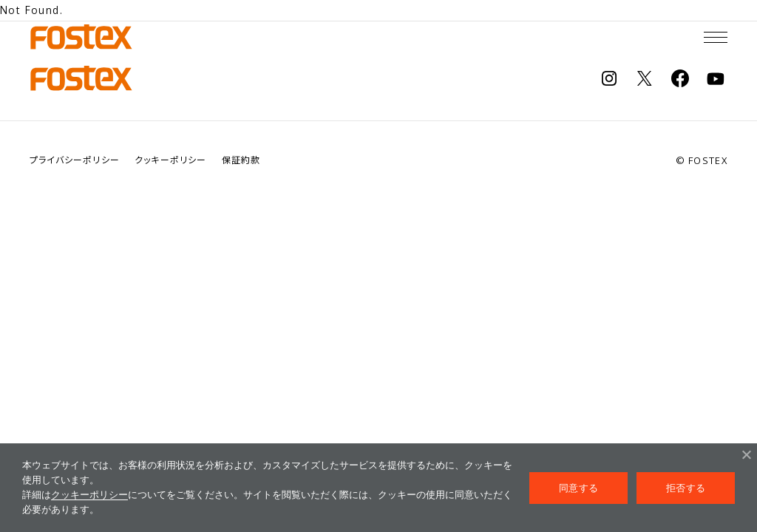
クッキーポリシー (89, 495)
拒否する (686, 488)
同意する (578, 488)
